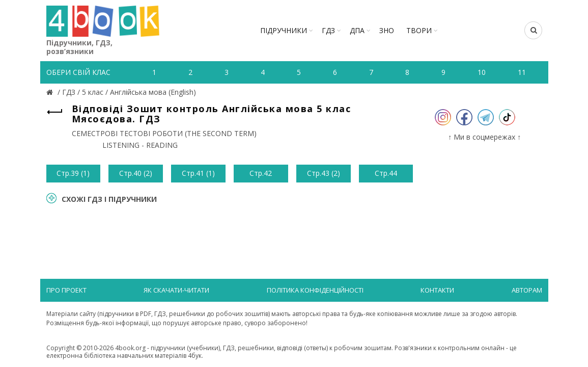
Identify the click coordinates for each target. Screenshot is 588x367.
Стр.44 (386, 173)
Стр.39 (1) (73, 173)
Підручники (284, 30)
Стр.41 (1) (198, 173)
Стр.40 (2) (136, 173)
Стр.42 (261, 173)
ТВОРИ (419, 30)
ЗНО (387, 30)
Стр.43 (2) (324, 173)
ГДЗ (328, 30)
